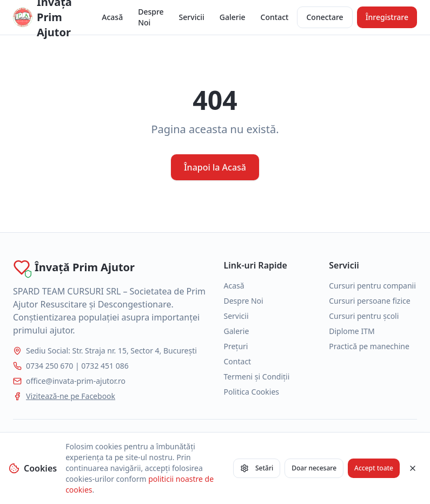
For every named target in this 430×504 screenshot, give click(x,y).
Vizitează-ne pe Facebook (71, 396)
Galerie (233, 17)
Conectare (325, 17)
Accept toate (374, 468)
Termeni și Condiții (257, 377)
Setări (257, 468)
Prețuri (236, 346)
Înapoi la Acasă (215, 167)
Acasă (112, 17)
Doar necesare (314, 468)
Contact (275, 17)
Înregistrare (387, 17)
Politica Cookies (252, 392)
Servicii (192, 17)
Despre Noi (151, 17)
